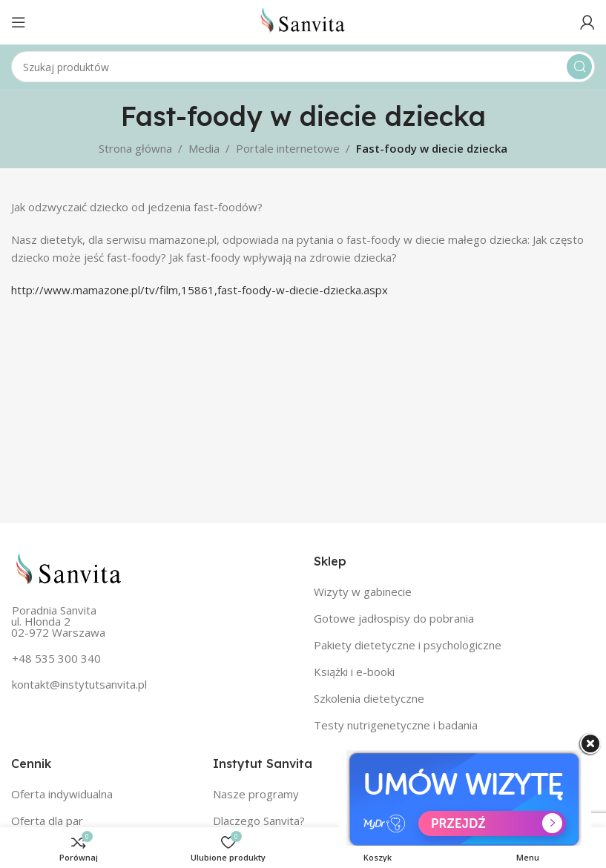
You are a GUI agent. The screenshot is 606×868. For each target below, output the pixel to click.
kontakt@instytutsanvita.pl (79, 684)
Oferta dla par (47, 821)
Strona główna (135, 148)
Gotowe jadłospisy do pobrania (394, 618)
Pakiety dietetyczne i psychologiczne (408, 645)
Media (204, 148)
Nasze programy (256, 794)
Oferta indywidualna (62, 794)
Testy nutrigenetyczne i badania (396, 725)
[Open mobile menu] (19, 22)
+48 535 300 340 (56, 658)
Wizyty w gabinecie (363, 592)
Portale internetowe (288, 148)
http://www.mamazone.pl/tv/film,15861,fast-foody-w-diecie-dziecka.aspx (200, 290)
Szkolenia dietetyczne (369, 698)
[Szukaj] (303, 67)
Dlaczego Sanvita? (259, 821)
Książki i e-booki (354, 672)
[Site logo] (303, 21)
